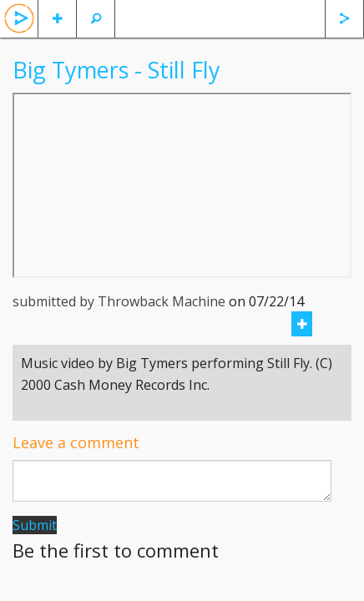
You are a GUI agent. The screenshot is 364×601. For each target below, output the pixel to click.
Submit (35, 525)
